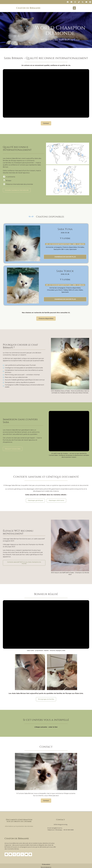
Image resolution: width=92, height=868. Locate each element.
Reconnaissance (46, 867)
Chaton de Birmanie (28, 8)
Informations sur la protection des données (19, 826)
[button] (74, 8)
